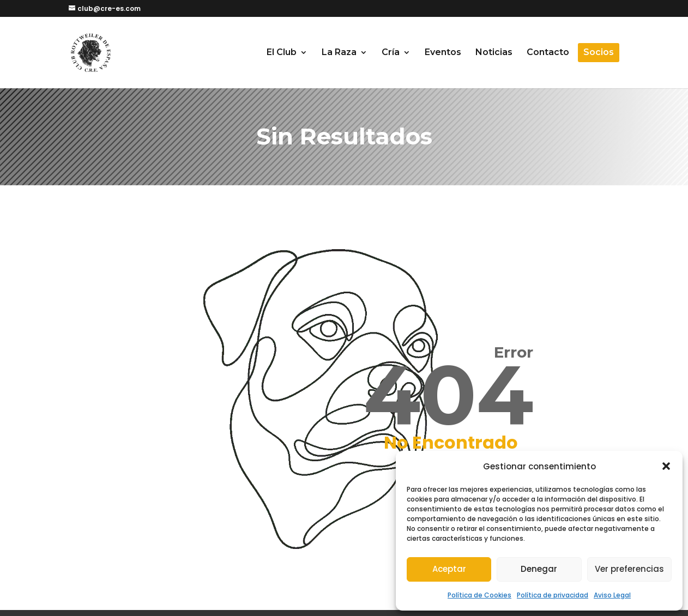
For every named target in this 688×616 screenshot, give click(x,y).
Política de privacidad (553, 595)
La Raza (339, 53)
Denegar (539, 569)
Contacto (548, 53)
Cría (391, 53)
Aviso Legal (612, 595)
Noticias (494, 53)
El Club (282, 53)
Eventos (443, 53)
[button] (666, 466)
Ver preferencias (629, 569)
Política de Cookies (479, 595)
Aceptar (449, 569)
